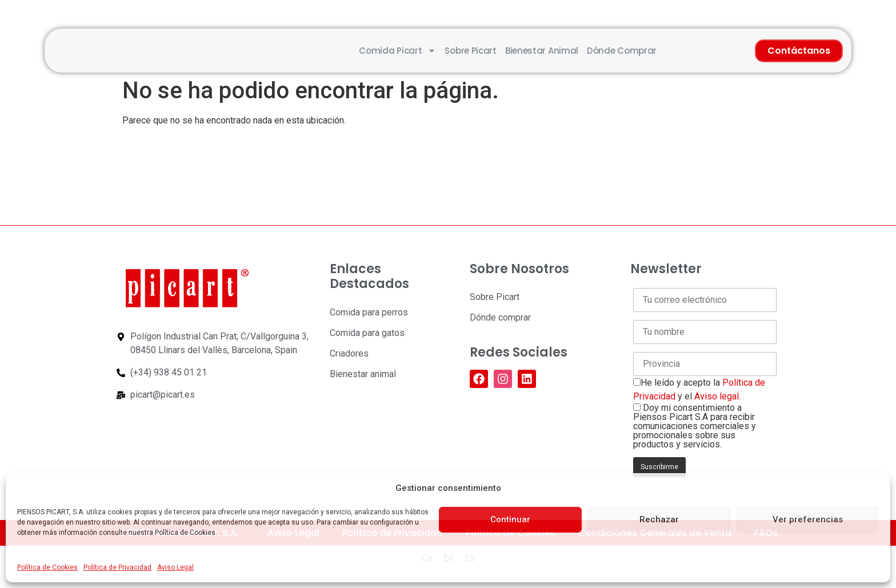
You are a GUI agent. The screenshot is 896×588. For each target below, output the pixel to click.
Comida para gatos (367, 333)
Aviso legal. (717, 396)
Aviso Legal (175, 567)
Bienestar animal (542, 51)
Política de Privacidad (117, 567)
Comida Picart (397, 51)
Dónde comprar (622, 51)
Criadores (349, 353)
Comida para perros (369, 312)
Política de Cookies (47, 567)
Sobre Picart (470, 51)
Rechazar (659, 519)
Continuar (510, 519)
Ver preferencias (808, 519)
